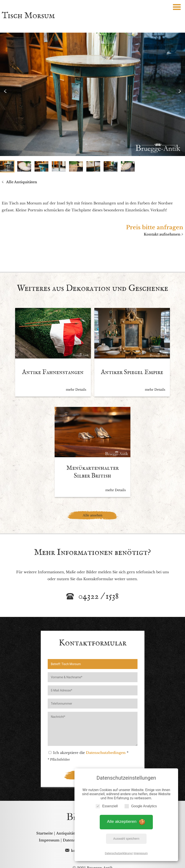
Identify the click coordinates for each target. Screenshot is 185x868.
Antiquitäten (68, 825)
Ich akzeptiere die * (89, 744)
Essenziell (107, 805)
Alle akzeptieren (126, 821)
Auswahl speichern (126, 838)
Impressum (141, 853)
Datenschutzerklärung (119, 853)
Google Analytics (141, 805)
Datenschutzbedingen (106, 744)
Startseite (45, 825)
